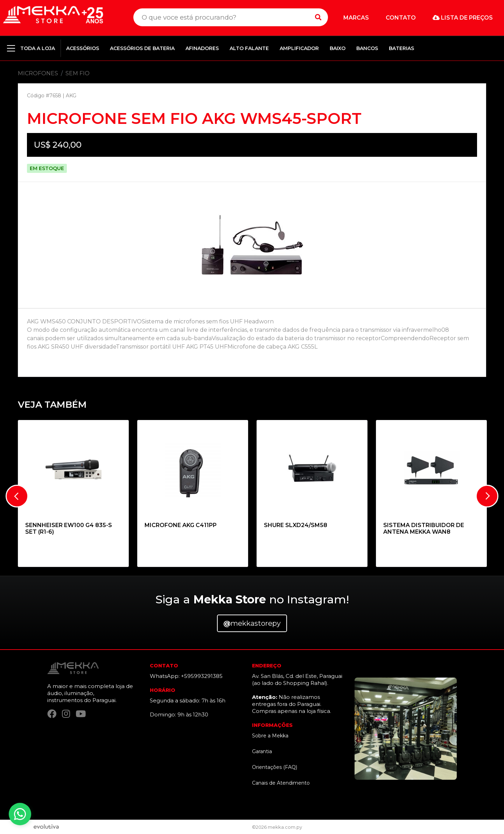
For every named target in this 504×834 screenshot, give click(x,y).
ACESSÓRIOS (83, 48)
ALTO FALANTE (249, 48)
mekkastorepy (252, 623)
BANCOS (367, 48)
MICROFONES (38, 73)
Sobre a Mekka (270, 736)
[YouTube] (81, 714)
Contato (401, 18)
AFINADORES (202, 48)
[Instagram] (66, 714)
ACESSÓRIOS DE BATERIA (142, 48)
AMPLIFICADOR (299, 48)
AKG (71, 96)
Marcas (356, 18)
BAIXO (338, 48)
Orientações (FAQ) (275, 767)
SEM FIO (78, 73)
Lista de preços (463, 18)
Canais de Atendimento (281, 783)
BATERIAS (401, 48)
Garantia (262, 751)
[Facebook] (52, 714)
